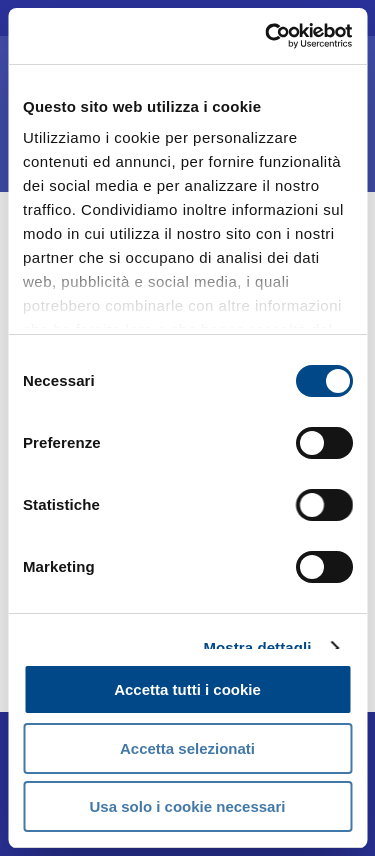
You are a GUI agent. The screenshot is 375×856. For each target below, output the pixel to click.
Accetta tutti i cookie (187, 689)
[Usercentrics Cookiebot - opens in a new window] (267, 36)
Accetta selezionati (187, 748)
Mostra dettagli (257, 647)
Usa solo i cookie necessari (188, 806)
